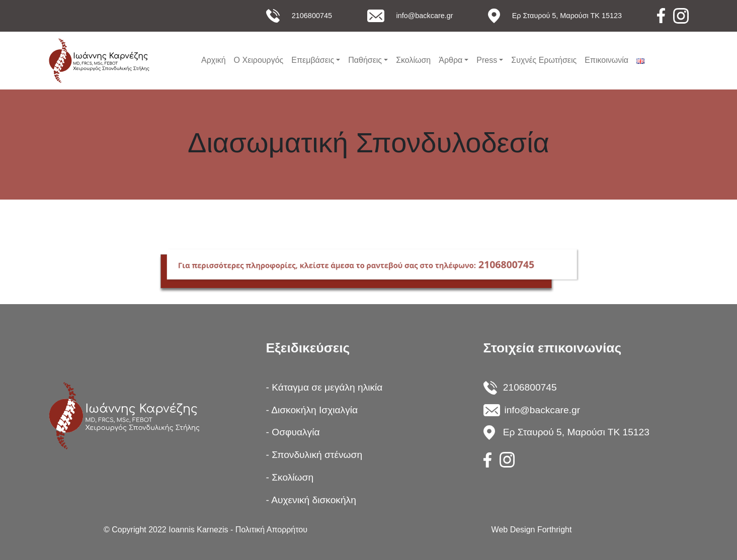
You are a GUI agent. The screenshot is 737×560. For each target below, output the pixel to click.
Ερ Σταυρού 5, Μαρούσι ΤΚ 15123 (567, 16)
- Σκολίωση (290, 477)
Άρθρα (451, 60)
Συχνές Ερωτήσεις (544, 60)
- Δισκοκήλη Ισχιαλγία (312, 410)
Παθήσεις (365, 60)
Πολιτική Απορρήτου (271, 530)
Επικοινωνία (606, 60)
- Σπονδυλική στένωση (314, 455)
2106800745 (312, 16)
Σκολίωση (413, 60)
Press (487, 60)
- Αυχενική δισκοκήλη (311, 500)
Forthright (554, 530)
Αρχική (214, 60)
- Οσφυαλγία (293, 432)
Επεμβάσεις (313, 60)
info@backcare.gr (425, 16)
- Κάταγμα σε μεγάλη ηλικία (324, 387)
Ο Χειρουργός (259, 60)
